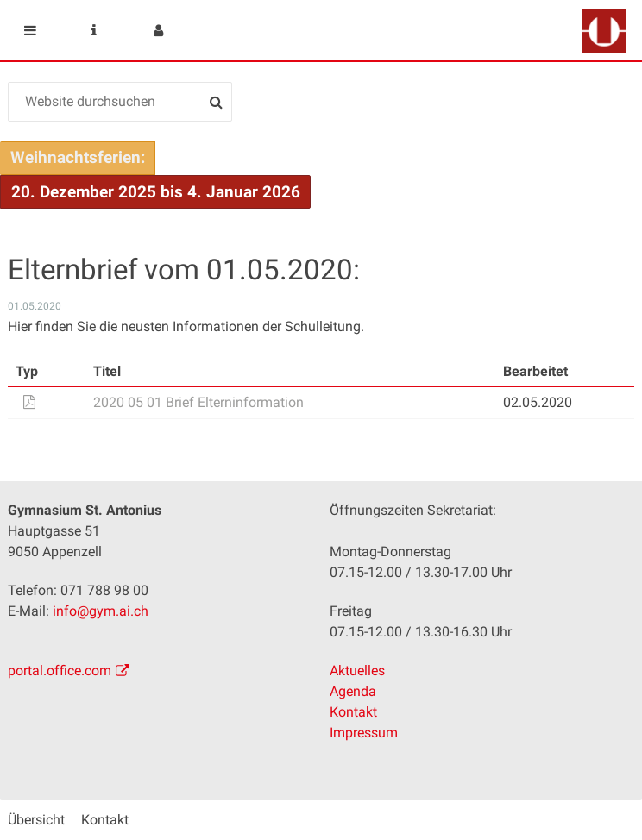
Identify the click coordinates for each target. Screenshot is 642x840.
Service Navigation (94, 30)
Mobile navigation (30, 30)
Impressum (364, 733)
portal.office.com (60, 671)
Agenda (353, 691)
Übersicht (36, 820)
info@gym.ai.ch (101, 611)
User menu (158, 30)
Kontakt (353, 712)
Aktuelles (357, 671)
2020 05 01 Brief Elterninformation (198, 402)
